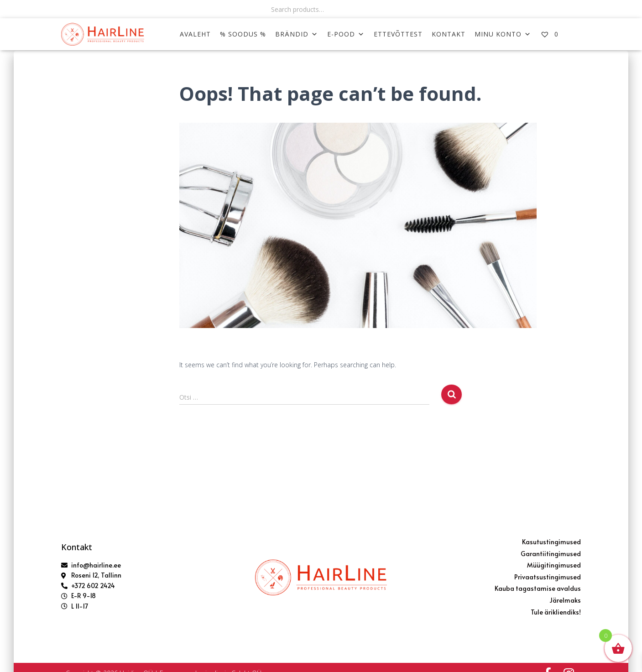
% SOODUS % (243, 34)
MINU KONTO (503, 34)
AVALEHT (195, 34)
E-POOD (346, 34)
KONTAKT (449, 34)
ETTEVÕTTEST (398, 34)
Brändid (297, 34)
